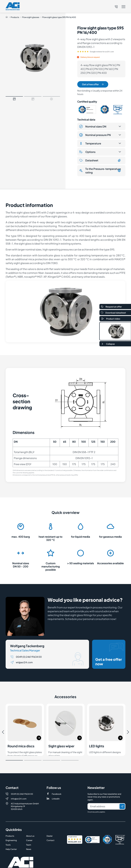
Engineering (11, 829)
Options (87, 152)
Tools (8, 833)
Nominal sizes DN (93, 126)
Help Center (11, 838)
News (29, 838)
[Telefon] (116, 6)
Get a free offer (93, 84)
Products (15, 17)
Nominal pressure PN (95, 135)
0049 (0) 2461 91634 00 (29, 657)
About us (30, 824)
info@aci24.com (19, 787)
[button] (120, 7)
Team (29, 833)
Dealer (50, 824)
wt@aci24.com (24, 662)
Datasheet (100, 160)
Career (29, 829)
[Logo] (13, 6)
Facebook (57, 782)
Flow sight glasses (31, 17)
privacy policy (95, 800)
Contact (50, 829)
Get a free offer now (109, 654)
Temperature (90, 143)
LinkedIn (56, 787)
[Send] (122, 795)
